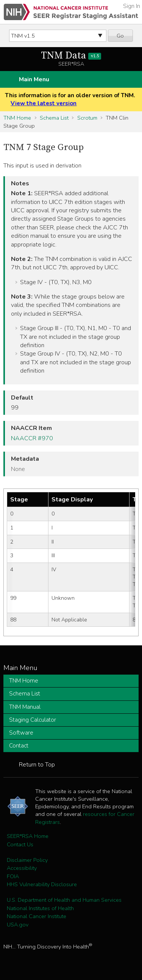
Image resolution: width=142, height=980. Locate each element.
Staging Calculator (33, 720)
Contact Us (20, 844)
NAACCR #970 (32, 438)
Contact (19, 746)
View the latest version (44, 103)
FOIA (13, 876)
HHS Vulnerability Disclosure (42, 884)
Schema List (54, 118)
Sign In (132, 6)
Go (120, 36)
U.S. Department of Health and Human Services (64, 900)
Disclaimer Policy (27, 860)
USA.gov (18, 925)
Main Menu (34, 79)
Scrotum (87, 118)
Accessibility (22, 868)
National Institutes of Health (40, 908)
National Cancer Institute (37, 916)
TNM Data (71, 56)
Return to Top (37, 765)
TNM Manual (25, 707)
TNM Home (17, 118)
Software (21, 733)
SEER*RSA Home (28, 836)
